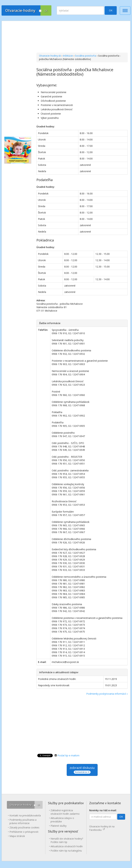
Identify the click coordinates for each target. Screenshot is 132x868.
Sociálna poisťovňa (86, 56)
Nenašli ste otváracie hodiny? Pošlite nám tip (67, 840)
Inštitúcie (68, 56)
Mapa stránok (17, 836)
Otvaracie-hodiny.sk (50, 56)
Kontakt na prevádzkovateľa (25, 815)
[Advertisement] (82, 37)
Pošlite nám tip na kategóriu (66, 851)
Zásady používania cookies (24, 827)
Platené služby (59, 826)
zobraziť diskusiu (82, 770)
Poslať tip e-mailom (68, 755)
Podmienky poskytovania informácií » (107, 694)
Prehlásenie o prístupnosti (24, 832)
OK (111, 10)
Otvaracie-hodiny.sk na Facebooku (102, 828)
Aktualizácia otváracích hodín (67, 846)
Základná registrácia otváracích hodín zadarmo (65, 812)
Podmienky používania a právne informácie (23, 821)
